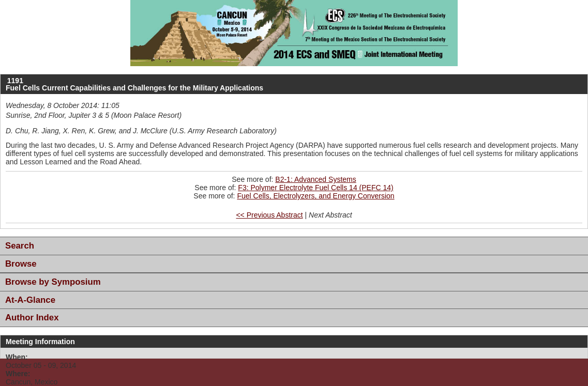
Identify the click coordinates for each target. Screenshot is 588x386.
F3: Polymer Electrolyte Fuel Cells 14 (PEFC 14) (315, 188)
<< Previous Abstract (269, 215)
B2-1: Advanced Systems (315, 179)
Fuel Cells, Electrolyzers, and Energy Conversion (315, 196)
